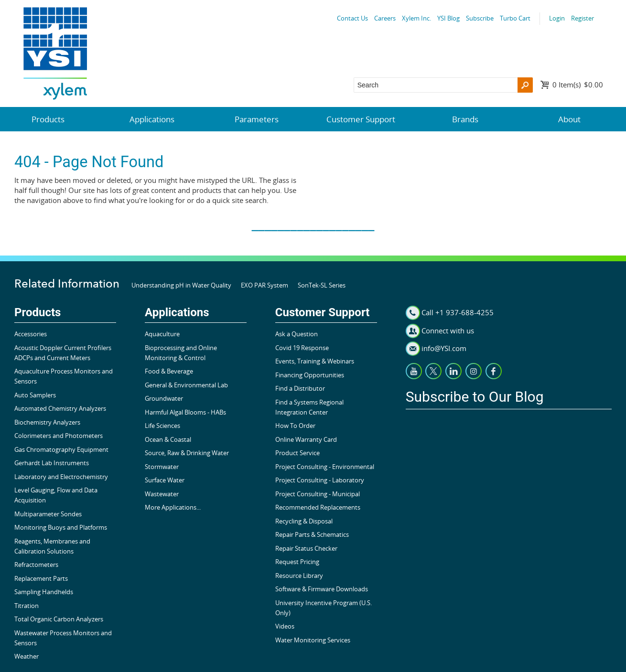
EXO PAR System (264, 285)
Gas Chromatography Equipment (61, 449)
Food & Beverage (169, 371)
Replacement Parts (41, 578)
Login (557, 18)
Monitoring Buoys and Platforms (61, 527)
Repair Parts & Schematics (312, 534)
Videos (285, 626)
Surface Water (165, 480)
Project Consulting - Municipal (318, 494)
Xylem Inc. (416, 18)
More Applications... (173, 507)
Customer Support (361, 119)
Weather (27, 656)
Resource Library (299, 576)
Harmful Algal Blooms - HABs (185, 412)
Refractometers (36, 565)
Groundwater (164, 398)
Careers (385, 18)
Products (48, 119)
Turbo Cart (515, 18)
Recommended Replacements (318, 507)
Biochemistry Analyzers (47, 422)
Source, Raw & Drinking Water (187, 453)
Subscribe (480, 18)
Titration (27, 606)
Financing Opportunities (310, 375)
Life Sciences (162, 426)
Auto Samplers (35, 395)
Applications (152, 119)
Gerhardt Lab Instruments (52, 463)
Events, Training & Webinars (315, 361)
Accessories (31, 334)
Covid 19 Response (302, 348)
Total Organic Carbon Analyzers (59, 619)
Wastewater (162, 494)
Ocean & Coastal (168, 439)
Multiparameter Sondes (48, 514)
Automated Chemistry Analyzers (60, 408)
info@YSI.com (444, 348)
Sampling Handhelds (44, 592)
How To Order (295, 426)
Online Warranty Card (306, 439)
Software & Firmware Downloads (322, 589)
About (569, 119)
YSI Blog (448, 18)
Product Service (297, 453)
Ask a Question (297, 334)
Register (583, 18)
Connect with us (448, 331)
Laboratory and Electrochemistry (61, 477)
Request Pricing (297, 562)
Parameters (257, 119)
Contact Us (352, 18)
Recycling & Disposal (304, 521)
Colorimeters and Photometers (59, 436)
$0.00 (578, 85)
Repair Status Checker (306, 548)
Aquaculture (162, 334)
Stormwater (162, 467)
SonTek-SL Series (322, 285)
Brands (465, 119)
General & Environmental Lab (186, 385)
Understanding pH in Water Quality (181, 285)
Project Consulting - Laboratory (320, 480)
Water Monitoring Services (313, 640)
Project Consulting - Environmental (325, 467)
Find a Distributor (300, 388)
